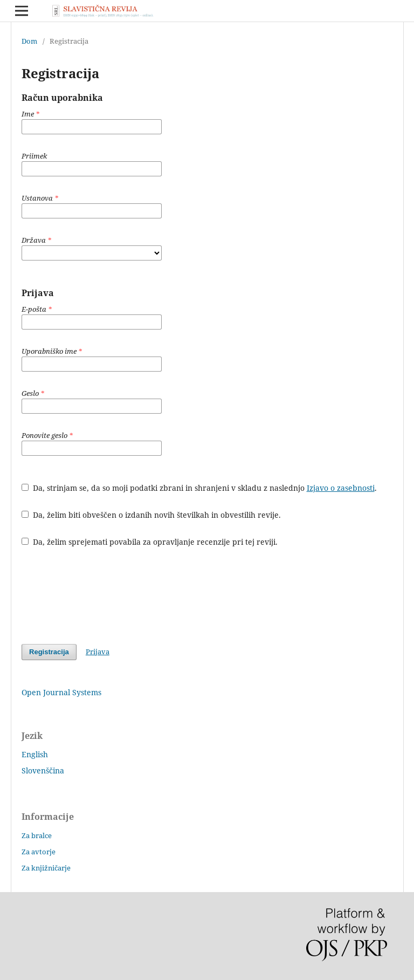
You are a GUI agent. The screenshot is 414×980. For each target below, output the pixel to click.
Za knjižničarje (46, 868)
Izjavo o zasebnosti (341, 488)
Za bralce (37, 835)
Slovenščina (43, 770)
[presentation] (103, 595)
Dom (29, 41)
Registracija (49, 652)
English (35, 754)
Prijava (98, 652)
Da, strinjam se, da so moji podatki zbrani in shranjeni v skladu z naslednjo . (199, 488)
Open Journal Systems (61, 692)
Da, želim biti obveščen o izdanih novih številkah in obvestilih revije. (151, 515)
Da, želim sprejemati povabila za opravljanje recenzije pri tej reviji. (150, 542)
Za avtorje (39, 852)
